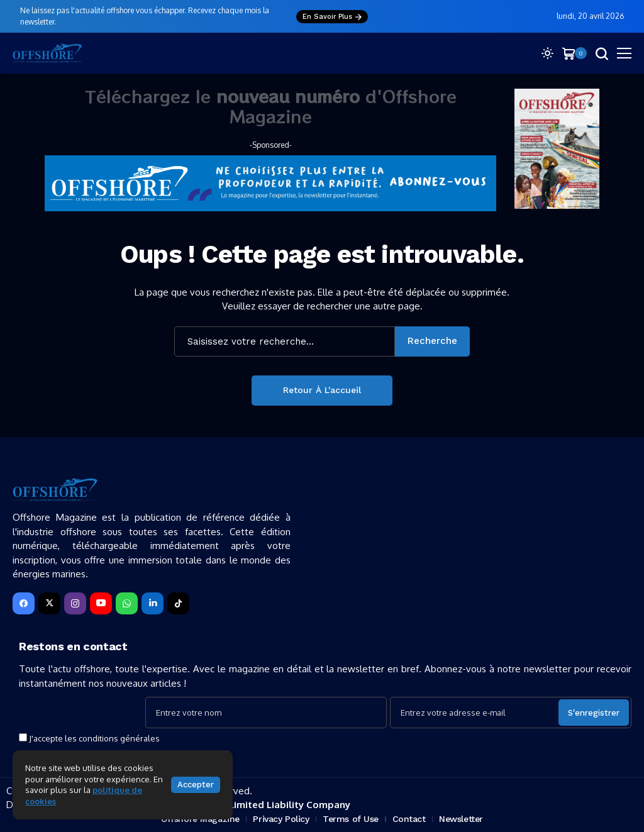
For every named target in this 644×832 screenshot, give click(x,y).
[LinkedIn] (153, 603)
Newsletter (461, 819)
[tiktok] (178, 603)
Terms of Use (351, 819)
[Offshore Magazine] (47, 53)
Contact (409, 819)
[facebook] (24, 603)
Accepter (196, 785)
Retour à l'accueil (322, 390)
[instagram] (75, 603)
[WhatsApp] (127, 603)
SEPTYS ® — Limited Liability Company (259, 805)
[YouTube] (101, 603)
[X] (49, 603)
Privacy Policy (281, 819)
